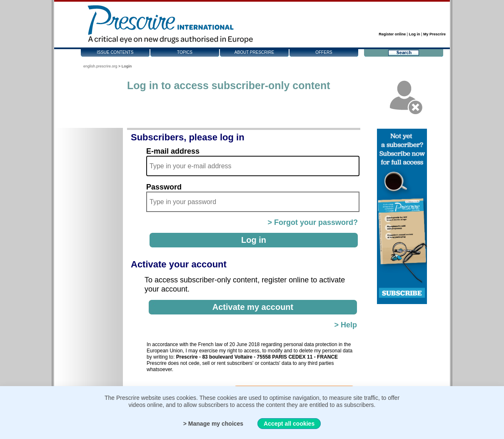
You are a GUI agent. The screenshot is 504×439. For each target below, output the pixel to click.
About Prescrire (254, 52)
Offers (324, 52)
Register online (392, 34)
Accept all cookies (289, 424)
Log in (415, 34)
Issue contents (115, 52)
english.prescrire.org (100, 66)
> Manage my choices (213, 424)
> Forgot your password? (313, 222)
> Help (346, 325)
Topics (185, 52)
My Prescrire (434, 34)
